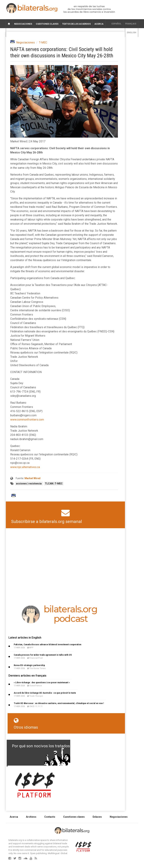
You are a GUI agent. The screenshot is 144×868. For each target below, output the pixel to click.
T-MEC (43, 42)
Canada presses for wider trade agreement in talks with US (43, 655)
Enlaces (97, 817)
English (132, 33)
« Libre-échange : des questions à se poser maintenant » (42, 682)
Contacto (50, 817)
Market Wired (32, 478)
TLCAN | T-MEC (54, 484)
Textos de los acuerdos (76, 24)
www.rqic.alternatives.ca (25, 467)
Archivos (31, 817)
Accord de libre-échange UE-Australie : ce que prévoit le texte (45, 693)
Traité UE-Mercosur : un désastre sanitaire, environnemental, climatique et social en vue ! (59, 703)
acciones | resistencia (29, 484)
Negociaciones (23, 24)
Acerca (99, 24)
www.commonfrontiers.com (27, 420)
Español (116, 24)
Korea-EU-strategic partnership (29, 665)
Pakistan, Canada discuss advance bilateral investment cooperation (48, 644)
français (131, 24)
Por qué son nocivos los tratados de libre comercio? (58, 746)
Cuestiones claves (47, 24)
